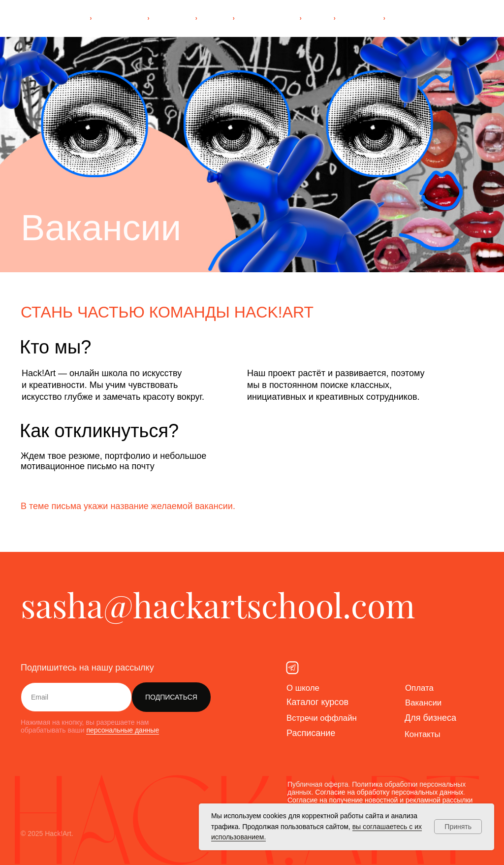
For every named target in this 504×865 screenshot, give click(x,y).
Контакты (424, 734)
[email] (76, 697)
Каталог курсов (317, 702)
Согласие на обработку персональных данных (389, 792)
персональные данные (123, 730)
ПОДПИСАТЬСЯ (171, 697)
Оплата (420, 688)
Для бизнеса (430, 718)
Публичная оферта (318, 784)
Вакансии (425, 703)
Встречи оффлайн (324, 718)
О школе (304, 688)
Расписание (311, 733)
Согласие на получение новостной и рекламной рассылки (380, 800)
